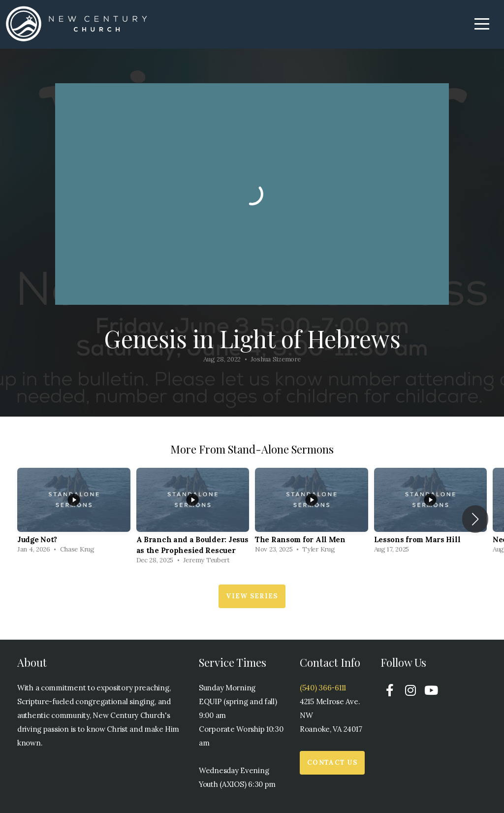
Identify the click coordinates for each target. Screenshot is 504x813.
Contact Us (332, 763)
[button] (475, 519)
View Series (252, 596)
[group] (74, 513)
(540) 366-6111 (323, 688)
